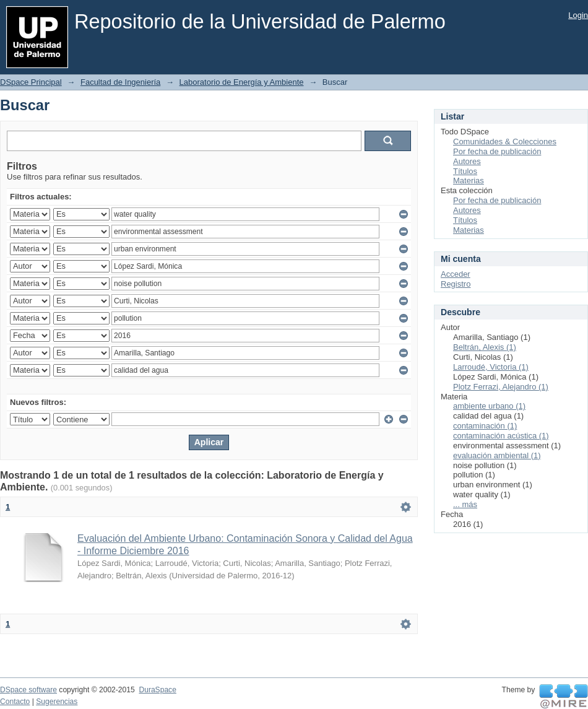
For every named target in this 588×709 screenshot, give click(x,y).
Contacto (15, 702)
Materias (469, 181)
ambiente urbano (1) (489, 406)
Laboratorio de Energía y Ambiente (242, 82)
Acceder (456, 274)
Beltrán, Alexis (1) (485, 347)
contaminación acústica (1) (501, 436)
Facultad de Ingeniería (120, 82)
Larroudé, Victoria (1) (491, 367)
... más (465, 504)
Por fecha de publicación (497, 151)
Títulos (465, 171)
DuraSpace (157, 690)
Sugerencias (57, 702)
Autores (467, 161)
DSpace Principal (31, 82)
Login (578, 15)
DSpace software (28, 690)
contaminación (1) (485, 426)
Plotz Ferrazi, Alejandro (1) (501, 387)
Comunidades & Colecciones (505, 141)
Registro (456, 284)
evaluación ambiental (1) (497, 455)
